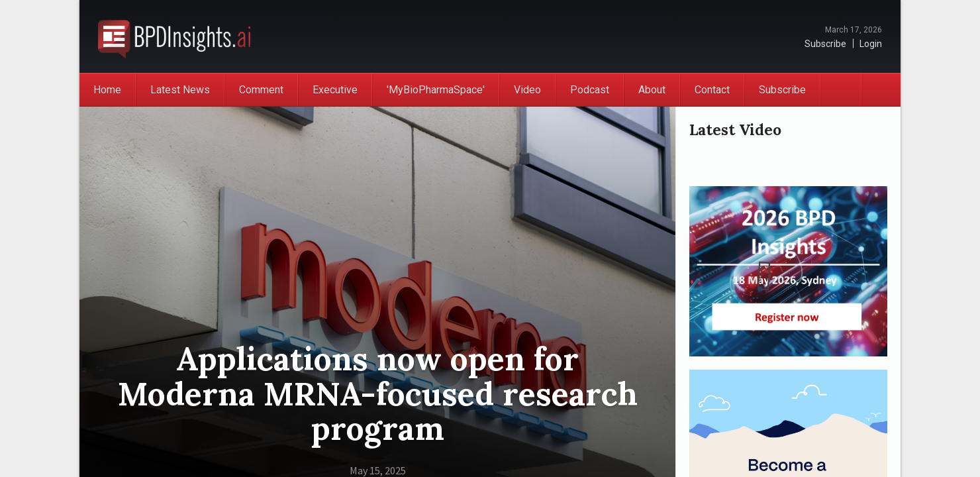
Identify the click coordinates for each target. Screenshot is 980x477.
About (652, 90)
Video (527, 90)
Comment (261, 90)
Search (881, 90)
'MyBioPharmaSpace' (436, 90)
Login (871, 44)
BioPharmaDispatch (174, 36)
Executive (335, 90)
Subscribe (825, 44)
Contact (712, 90)
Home (107, 90)
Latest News (180, 90)
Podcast (590, 90)
